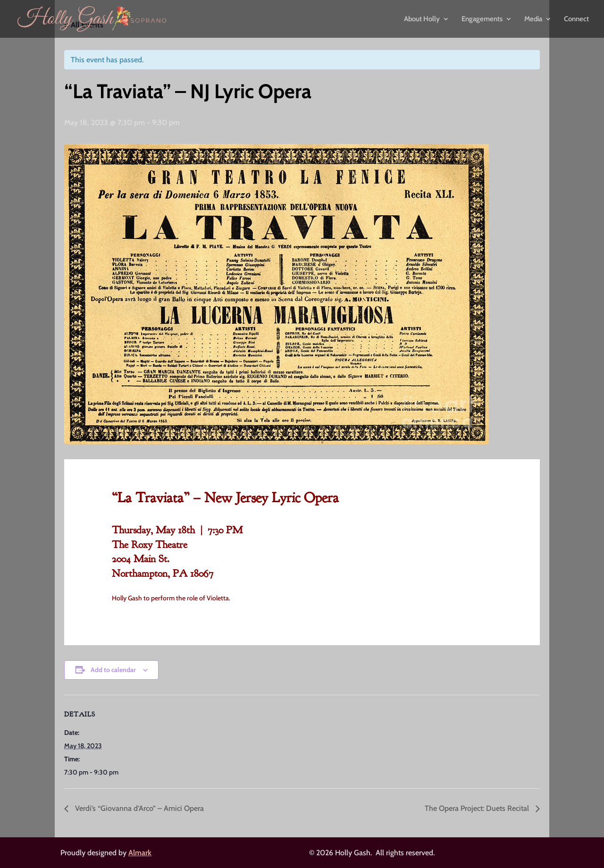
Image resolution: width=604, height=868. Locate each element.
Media (533, 19)
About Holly (422, 19)
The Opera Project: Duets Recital (478, 808)
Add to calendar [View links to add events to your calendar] (113, 670)
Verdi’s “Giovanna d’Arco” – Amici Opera (138, 808)
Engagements (482, 19)
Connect (576, 19)
